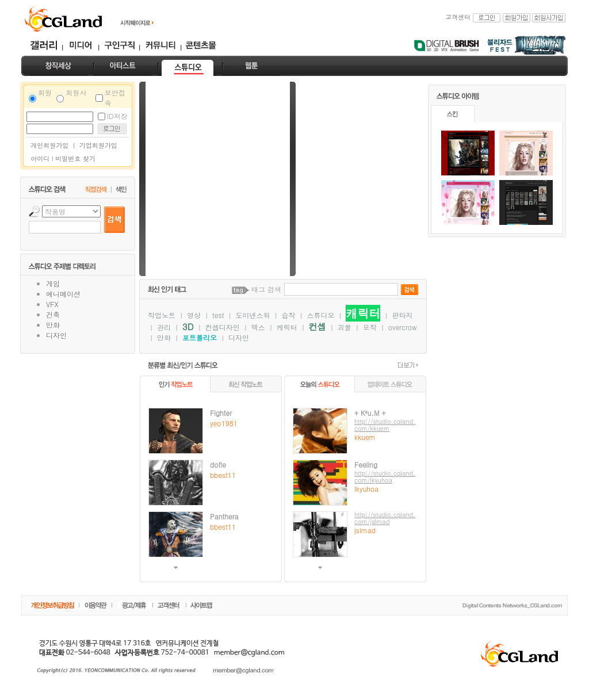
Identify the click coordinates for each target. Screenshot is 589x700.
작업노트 (162, 315)
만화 (53, 325)
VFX (52, 304)
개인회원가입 (47, 145)
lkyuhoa (366, 489)
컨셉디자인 (223, 327)
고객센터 (458, 17)
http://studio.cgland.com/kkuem (385, 425)
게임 (53, 283)
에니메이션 (63, 294)
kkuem (365, 437)
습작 (288, 315)
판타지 (403, 315)
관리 (164, 327)
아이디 (40, 158)
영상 (194, 315)
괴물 (345, 327)
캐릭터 (363, 313)
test (218, 315)
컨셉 (318, 326)
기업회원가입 (98, 145)
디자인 (56, 335)
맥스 (258, 327)
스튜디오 (320, 315)
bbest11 (223, 475)
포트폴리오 (200, 337)
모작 (370, 327)
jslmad (365, 530)
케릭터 (287, 327)
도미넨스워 (253, 315)
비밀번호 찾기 (75, 158)
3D (188, 326)
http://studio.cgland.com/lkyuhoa (385, 477)
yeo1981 (224, 423)
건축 (53, 314)
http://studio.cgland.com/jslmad (385, 518)
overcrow (403, 327)
